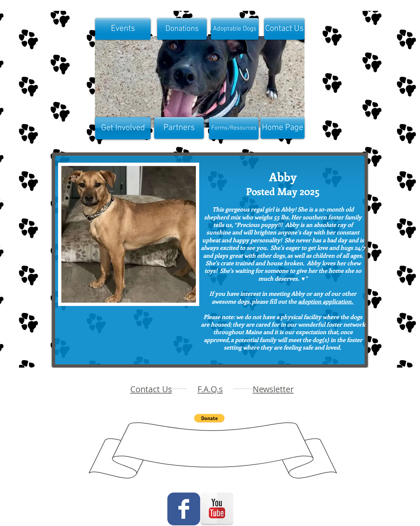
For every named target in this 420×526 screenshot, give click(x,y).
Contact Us (151, 389)
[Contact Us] (284, 29)
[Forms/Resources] (234, 128)
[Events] (123, 29)
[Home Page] (283, 128)
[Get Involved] (123, 128)
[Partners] (179, 128)
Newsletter (273, 389)
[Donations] (182, 29)
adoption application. (326, 301)
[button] (129, 234)
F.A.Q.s (210, 389)
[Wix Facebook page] (184, 509)
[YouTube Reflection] (217, 509)
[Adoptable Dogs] (235, 29)
